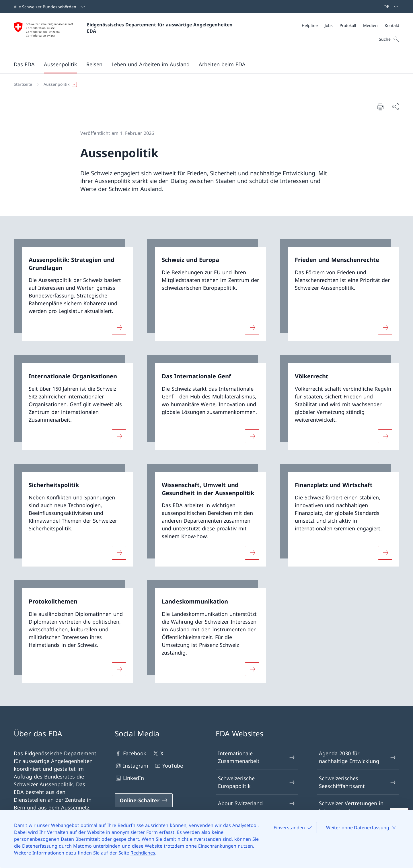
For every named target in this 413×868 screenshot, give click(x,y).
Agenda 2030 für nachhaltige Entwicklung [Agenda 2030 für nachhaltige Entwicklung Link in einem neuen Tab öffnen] (358, 757)
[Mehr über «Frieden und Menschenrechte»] (385, 328)
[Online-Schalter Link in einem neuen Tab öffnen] (144, 800)
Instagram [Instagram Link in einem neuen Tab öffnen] (132, 766)
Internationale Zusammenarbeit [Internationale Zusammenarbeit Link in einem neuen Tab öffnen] (257, 757)
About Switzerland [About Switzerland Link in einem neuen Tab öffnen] (257, 803)
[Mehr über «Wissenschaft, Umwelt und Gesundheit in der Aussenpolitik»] (252, 553)
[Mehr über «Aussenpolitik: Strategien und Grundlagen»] (119, 328)
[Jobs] (329, 25)
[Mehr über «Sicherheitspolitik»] (119, 553)
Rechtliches (143, 853)
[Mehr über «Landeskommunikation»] (252, 669)
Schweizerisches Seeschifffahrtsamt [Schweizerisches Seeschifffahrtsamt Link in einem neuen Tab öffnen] (358, 782)
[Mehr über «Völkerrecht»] (385, 436)
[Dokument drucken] (380, 106)
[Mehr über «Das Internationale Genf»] (252, 436)
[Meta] (350, 25)
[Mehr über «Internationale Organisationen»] (119, 436)
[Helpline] (310, 25)
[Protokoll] (348, 25)
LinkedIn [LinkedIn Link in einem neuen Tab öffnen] (129, 778)
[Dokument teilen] (395, 107)
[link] (73, 290)
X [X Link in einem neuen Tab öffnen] (158, 753)
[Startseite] (23, 84)
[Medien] (370, 25)
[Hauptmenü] (202, 64)
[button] (24, 64)
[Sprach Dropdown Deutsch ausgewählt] (389, 7)
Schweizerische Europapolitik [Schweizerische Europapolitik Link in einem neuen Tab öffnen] (257, 782)
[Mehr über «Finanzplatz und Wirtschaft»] (385, 553)
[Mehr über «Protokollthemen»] (119, 669)
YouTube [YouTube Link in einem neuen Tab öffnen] (168, 766)
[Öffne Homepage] (124, 34)
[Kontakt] (392, 25)
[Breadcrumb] (204, 84)
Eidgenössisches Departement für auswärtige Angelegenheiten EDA (160, 28)
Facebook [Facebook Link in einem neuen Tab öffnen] (130, 753)
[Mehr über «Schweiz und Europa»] (252, 328)
